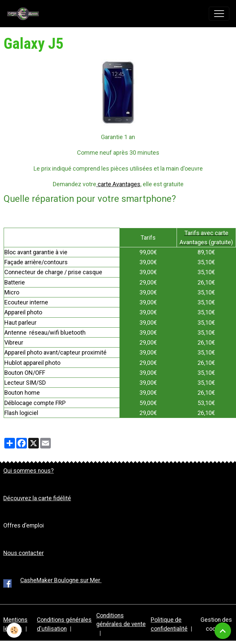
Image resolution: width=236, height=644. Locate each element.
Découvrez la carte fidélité (37, 498)
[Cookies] (14, 630)
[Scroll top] (223, 631)
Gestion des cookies (216, 624)
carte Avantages (118, 184)
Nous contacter (24, 553)
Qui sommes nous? (29, 471)
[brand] (25, 14)
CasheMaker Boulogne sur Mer (61, 580)
